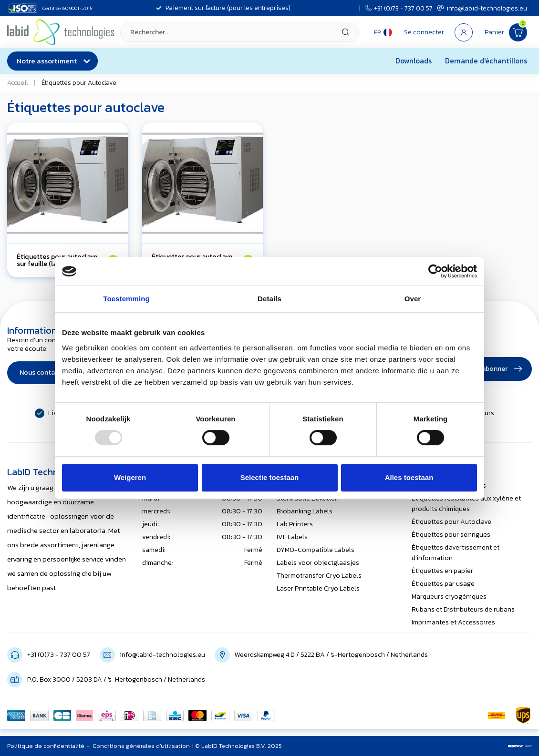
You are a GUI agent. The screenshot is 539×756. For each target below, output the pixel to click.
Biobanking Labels (305, 511)
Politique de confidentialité (46, 746)
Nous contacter (43, 373)
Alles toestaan (409, 477)
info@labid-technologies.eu (482, 8)
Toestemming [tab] (126, 299)
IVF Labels (292, 537)
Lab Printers (295, 524)
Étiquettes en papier (442, 571)
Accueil (17, 82)
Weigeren (130, 477)
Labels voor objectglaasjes (318, 563)
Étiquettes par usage (443, 584)
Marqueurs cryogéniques (449, 597)
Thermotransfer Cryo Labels (319, 576)
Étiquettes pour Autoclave (79, 82)
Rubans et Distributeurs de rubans (463, 609)
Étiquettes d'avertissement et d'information (456, 553)
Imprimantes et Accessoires (453, 622)
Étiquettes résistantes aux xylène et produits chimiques (466, 504)
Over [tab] (413, 299)
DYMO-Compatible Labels (316, 550)
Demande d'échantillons (486, 61)
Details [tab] (269, 299)
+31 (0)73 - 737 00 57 (399, 8)
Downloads (414, 61)
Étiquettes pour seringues (451, 535)
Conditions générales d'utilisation (141, 746)
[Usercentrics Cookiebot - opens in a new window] (435, 271)
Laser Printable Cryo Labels (318, 588)
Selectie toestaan (270, 477)
